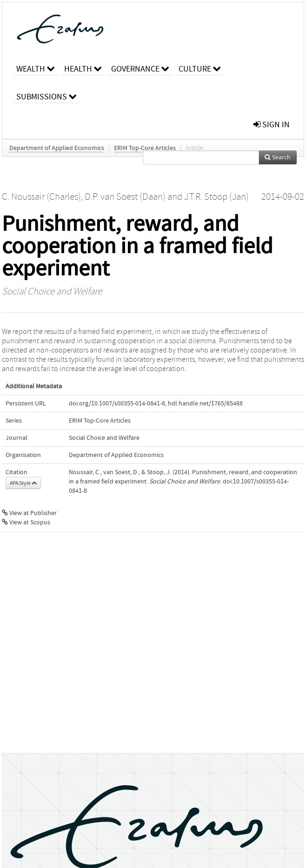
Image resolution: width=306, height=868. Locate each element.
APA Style (23, 483)
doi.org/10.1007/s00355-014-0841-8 (117, 404)
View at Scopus (26, 522)
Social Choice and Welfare (52, 292)
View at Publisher (29, 513)
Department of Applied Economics (57, 148)
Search (278, 157)
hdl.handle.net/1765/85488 (205, 404)
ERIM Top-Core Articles (145, 148)
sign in (272, 125)
